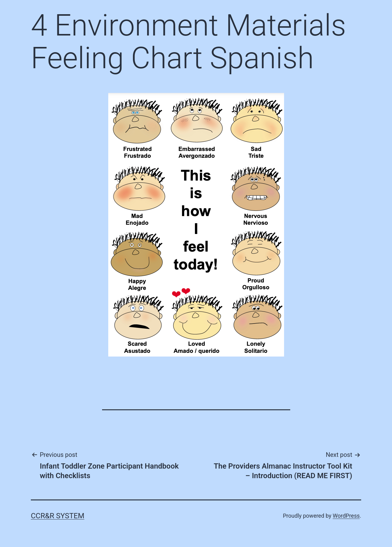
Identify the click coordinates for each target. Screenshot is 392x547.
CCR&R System (58, 516)
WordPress (346, 516)
